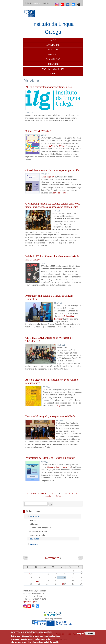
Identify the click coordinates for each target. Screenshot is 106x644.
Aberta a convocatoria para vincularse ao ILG (49, 87)
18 (38, 580)
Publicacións (53, 59)
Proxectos (53, 50)
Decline (90, 633)
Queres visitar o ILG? (39, 531)
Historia (33, 520)
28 (64, 584)
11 (38, 577)
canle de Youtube (60, 193)
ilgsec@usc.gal (30, 602)
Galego (37, 3)
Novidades (34, 539)
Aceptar (80, 633)
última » (59, 496)
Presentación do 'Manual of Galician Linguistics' (50, 458)
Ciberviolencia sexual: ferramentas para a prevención (52, 170)
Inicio (53, 40)
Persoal (53, 55)
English (28, 3)
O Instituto (34, 516)
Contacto (53, 74)
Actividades (53, 45)
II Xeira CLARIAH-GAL (38, 131)
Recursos (53, 64)
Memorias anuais (37, 535)
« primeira (32, 493)
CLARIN (53, 146)
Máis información (51, 642)
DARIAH (63, 146)
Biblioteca (34, 524)
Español (45, 3)
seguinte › (49, 496)
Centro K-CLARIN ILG (53, 69)
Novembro (53, 558)
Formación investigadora (40, 528)
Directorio (34, 544)
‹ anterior (42, 493)
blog (59, 406)
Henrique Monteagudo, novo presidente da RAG (50, 416)
